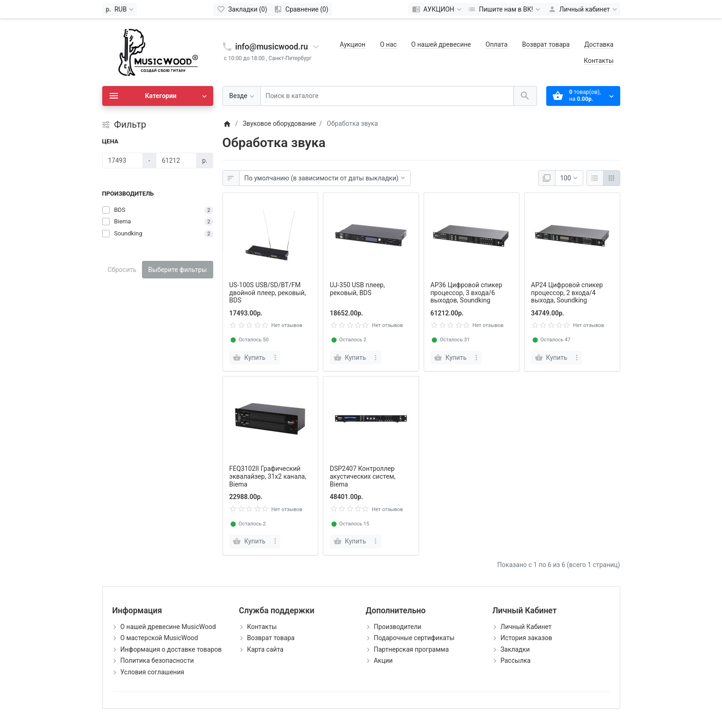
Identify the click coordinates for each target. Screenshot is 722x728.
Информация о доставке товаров (171, 649)
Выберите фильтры (177, 270)
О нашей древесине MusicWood (168, 627)
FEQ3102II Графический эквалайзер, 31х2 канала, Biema (268, 476)
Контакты (599, 61)
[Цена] (123, 160)
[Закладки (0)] (242, 9)
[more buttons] (275, 358)
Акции (383, 660)
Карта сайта (265, 649)
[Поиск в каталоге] (387, 96)
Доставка (599, 44)
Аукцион (353, 44)
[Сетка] (612, 178)
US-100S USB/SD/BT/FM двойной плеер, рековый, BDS (268, 293)
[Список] (595, 178)
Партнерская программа (411, 649)
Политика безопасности (157, 660)
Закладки (515, 649)
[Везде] (242, 96)
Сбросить (122, 270)
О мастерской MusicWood (159, 638)
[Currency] (120, 9)
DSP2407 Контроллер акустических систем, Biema (363, 476)
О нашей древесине (441, 44)
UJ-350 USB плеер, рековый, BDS (357, 289)
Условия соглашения (152, 672)
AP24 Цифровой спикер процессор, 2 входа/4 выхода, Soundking (567, 293)
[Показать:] (569, 178)
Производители (398, 627)
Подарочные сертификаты (414, 638)
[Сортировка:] (325, 178)
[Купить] (250, 358)
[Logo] (158, 52)
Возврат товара (546, 44)
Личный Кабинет (526, 627)
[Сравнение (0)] (301, 9)
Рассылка (515, 660)
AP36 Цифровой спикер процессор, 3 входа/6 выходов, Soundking (466, 293)
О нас (389, 44)
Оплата (497, 44)
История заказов (526, 638)
